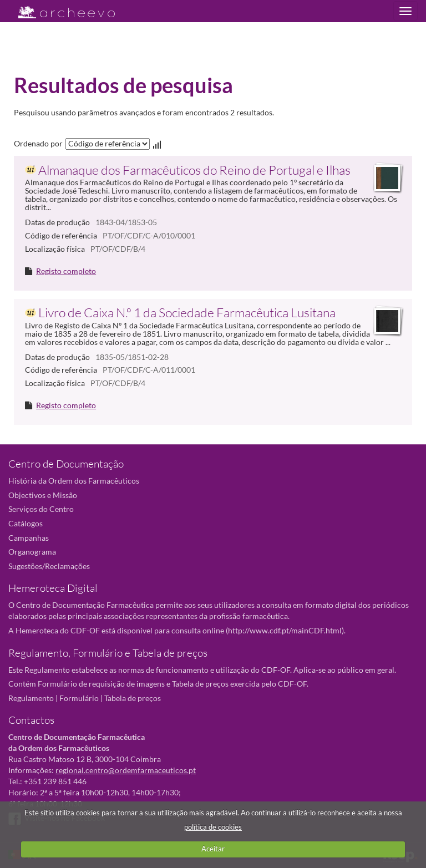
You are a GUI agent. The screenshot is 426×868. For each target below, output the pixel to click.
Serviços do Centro (41, 509)
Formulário (79, 698)
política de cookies (213, 827)
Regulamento (31, 698)
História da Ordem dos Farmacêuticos (74, 481)
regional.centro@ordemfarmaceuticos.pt (126, 770)
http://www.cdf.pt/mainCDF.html (285, 630)
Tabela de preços (133, 698)
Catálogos (26, 523)
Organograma (32, 552)
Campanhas (29, 538)
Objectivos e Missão (43, 495)
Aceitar (213, 849)
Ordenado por (38, 143)
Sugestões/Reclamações (49, 566)
